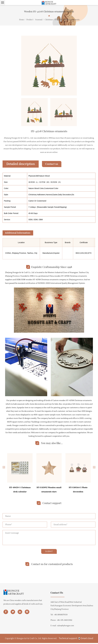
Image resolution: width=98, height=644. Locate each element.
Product (30, 20)
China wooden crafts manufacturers (24, 602)
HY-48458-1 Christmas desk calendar (20, 490)
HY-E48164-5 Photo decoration (78, 490)
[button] (4, 467)
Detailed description (21, 164)
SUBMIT (49, 552)
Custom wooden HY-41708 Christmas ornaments (72, 401)
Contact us (54, 164)
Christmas (49, 20)
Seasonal (39, 20)
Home (22, 20)
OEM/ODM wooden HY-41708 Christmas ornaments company (41, 280)
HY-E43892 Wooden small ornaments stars (49, 490)
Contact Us (57, 593)
